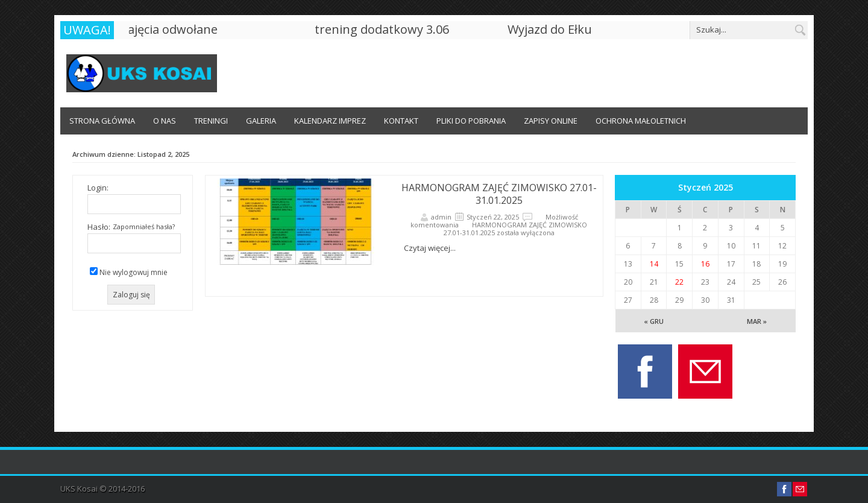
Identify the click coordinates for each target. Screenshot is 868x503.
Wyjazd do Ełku (552, 29)
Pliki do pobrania (471, 121)
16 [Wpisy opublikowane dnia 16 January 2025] (705, 264)
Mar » (757, 321)
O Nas (165, 121)
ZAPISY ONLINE (551, 121)
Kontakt (401, 121)
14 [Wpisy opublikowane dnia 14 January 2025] (654, 264)
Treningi (211, 121)
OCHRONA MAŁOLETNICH (641, 121)
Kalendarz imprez (330, 121)
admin (441, 217)
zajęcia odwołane (171, 29)
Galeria (261, 121)
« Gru (654, 321)
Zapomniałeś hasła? (144, 226)
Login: (98, 188)
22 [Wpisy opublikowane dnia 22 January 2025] (679, 282)
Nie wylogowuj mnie (134, 272)
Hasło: (99, 227)
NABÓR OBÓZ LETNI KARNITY (121, 148)
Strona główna (102, 121)
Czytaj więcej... (430, 248)
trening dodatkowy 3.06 (384, 29)
